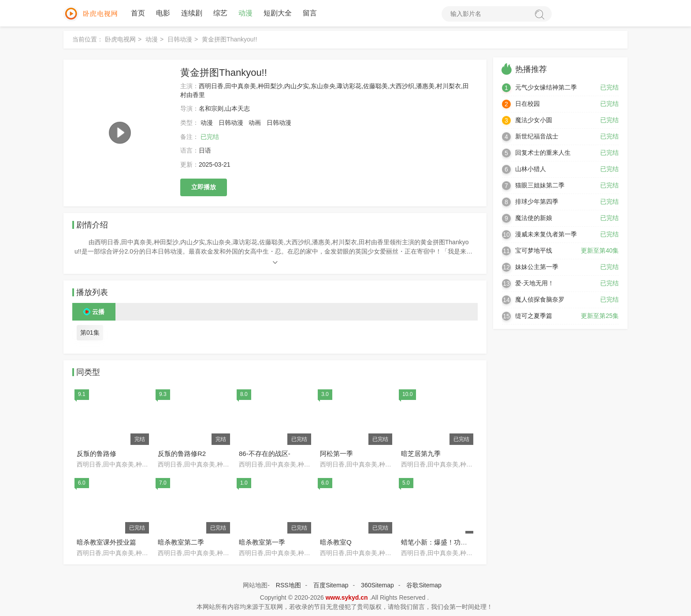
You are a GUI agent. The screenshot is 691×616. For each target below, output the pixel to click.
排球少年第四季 (537, 202)
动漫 (245, 13)
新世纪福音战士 (537, 136)
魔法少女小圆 (534, 120)
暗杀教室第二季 (181, 542)
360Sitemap (377, 585)
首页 (138, 13)
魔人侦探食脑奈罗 (540, 299)
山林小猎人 (531, 169)
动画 (255, 123)
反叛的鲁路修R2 (182, 454)
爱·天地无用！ (535, 283)
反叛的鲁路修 (97, 454)
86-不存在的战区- (265, 454)
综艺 (220, 13)
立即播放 (204, 187)
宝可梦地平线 (534, 250)
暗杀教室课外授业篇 (106, 542)
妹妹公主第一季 (537, 267)
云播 (98, 312)
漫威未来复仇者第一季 (546, 234)
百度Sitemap (331, 585)
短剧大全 (278, 13)
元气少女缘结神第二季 (546, 87)
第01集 (90, 332)
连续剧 (192, 13)
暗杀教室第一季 (262, 542)
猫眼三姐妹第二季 (540, 185)
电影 (163, 13)
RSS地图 (288, 585)
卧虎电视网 (120, 39)
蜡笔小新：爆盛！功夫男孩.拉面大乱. (456, 542)
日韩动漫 (180, 39)
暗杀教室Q (336, 542)
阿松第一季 (336, 454)
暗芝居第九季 (421, 454)
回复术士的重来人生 (543, 153)
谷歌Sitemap (424, 585)
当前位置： (88, 39)
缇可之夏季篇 (534, 316)
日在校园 (528, 104)
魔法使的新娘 (534, 218)
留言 (310, 13)
